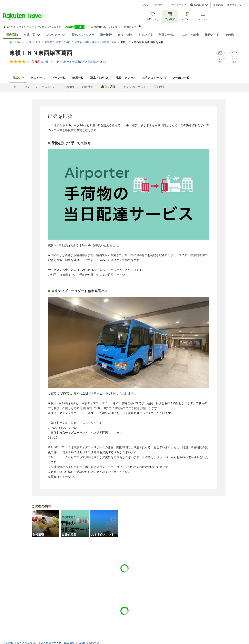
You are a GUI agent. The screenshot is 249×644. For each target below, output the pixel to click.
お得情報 (88, 87)
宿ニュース (38, 78)
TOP (14, 87)
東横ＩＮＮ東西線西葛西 (41, 53)
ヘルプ (145, 5)
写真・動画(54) (100, 78)
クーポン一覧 (181, 78)
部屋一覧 (78, 78)
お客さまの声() (154, 78)
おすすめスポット (135, 87)
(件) (47, 62)
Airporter (69, 87)
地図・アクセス (126, 78)
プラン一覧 (59, 78)
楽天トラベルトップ (20, 42)
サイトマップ (179, 5)
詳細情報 (160, 87)
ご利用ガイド (160, 5)
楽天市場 (218, 5)
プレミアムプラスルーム (40, 87)
